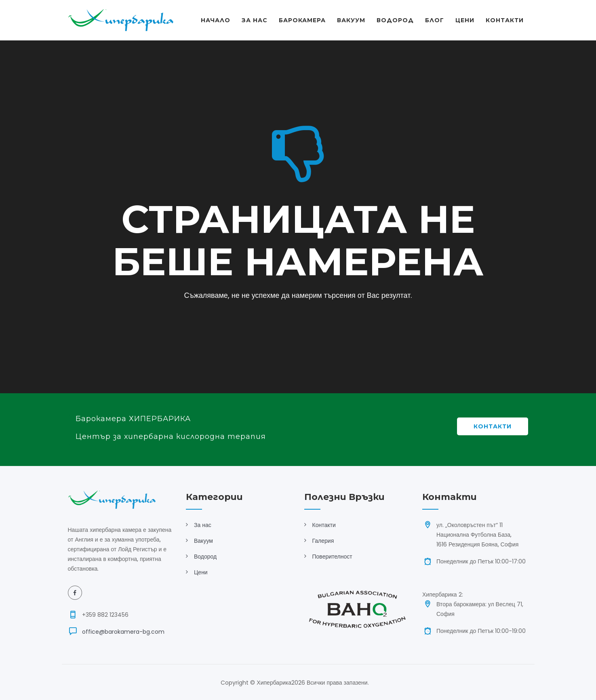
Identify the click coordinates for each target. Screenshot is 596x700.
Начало (216, 20)
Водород (395, 20)
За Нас (255, 20)
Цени (465, 20)
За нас (203, 525)
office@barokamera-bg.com (123, 632)
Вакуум (351, 20)
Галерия (323, 541)
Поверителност (332, 557)
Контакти (505, 20)
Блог (435, 20)
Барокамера (302, 20)
